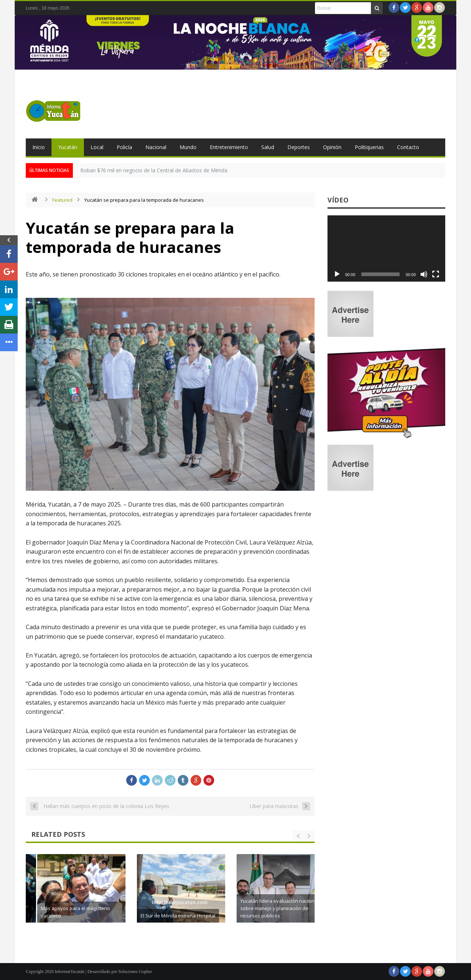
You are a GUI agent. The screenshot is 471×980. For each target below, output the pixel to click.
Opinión (332, 147)
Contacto (408, 147)
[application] (386, 248)
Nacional (156, 147)
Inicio (39, 147)
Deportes (299, 147)
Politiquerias (369, 147)
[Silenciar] (424, 274)
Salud (268, 147)
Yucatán (68, 147)
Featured (62, 200)
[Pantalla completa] (436, 274)
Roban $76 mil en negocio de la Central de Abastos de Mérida (154, 170)
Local (97, 147)
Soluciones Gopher (135, 972)
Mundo (188, 147)
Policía (124, 147)
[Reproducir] (337, 274)
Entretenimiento (229, 147)
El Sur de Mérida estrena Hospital (271, 916)
